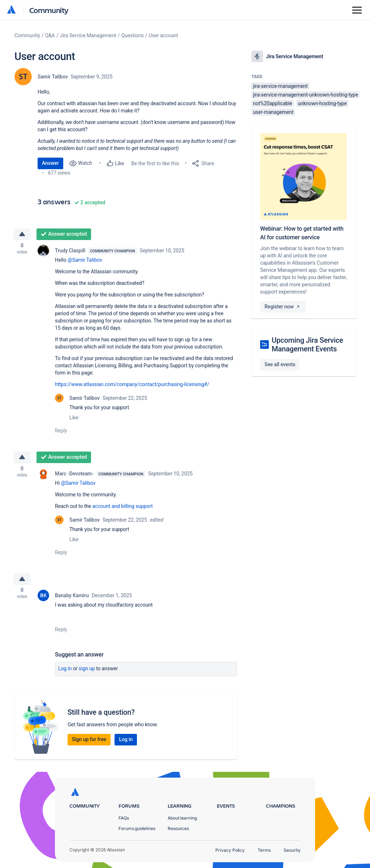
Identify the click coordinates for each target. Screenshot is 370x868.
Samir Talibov (53, 77)
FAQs (124, 818)
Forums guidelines (137, 828)
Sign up (87, 672)
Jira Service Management (88, 35)
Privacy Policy (230, 850)
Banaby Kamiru (72, 599)
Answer (50, 163)
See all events (280, 364)
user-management (273, 112)
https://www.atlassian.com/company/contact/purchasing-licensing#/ (132, 385)
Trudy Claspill (70, 252)
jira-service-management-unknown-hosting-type (306, 95)
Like (74, 419)
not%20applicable (273, 103)
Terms (264, 850)
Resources (178, 828)
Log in (65, 672)
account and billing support (123, 508)
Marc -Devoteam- (74, 476)
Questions (133, 35)
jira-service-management (280, 86)
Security (292, 850)
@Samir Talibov (85, 261)
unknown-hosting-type (322, 103)
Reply (61, 432)
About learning (182, 818)
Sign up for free (89, 743)
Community (49, 10)
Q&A (50, 35)
